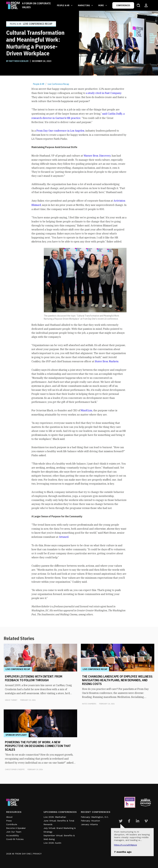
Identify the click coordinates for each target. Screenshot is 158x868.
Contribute (12, 824)
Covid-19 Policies (15, 839)
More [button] (101, 5)
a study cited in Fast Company (104, 93)
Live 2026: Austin (52, 843)
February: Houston (90, 821)
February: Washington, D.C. (95, 817)
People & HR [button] (63, 5)
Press (9, 821)
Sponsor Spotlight (16, 735)
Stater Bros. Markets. (107, 361)
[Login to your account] (146, 5)
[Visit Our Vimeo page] (146, 821)
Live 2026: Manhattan (55, 817)
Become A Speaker (16, 828)
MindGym (87, 410)
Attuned (64, 537)
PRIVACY (37, 854)
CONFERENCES (123, 5)
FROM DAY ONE (23, 854)
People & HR (39, 84)
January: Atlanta (89, 824)
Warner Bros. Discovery (97, 156)
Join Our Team (14, 832)
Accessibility (12, 835)
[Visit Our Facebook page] (129, 821)
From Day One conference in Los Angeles (60, 131)
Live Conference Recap (58, 84)
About (9, 817)
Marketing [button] (84, 5)
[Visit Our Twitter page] (121, 821)
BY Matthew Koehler (18, 61)
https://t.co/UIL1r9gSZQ (125, 845)
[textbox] (79, 352)
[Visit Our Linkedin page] (138, 821)
